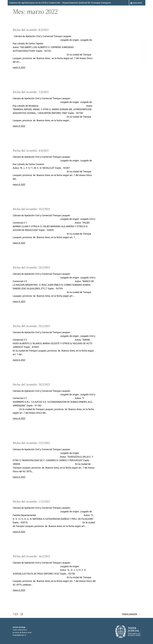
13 (22, 614)
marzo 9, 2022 (19, 67)
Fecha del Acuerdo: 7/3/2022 (31, 92)
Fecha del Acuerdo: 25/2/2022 (31, 209)
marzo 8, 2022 (19, 126)
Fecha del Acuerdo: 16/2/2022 (31, 556)
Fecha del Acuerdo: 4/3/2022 (31, 151)
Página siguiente (131, 614)
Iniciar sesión (137, 3)
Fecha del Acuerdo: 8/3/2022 (31, 30)
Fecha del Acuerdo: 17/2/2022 (31, 501)
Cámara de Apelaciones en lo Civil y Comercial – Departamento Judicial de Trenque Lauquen (60, 3)
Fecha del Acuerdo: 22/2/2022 (31, 443)
